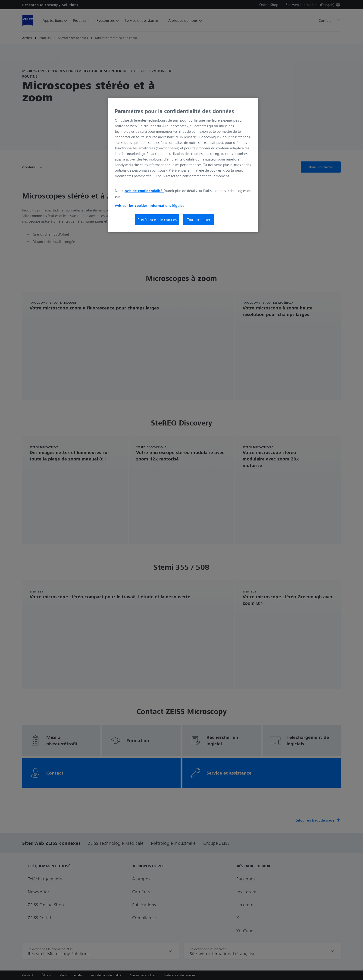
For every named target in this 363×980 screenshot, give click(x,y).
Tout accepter (199, 220)
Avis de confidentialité (144, 191)
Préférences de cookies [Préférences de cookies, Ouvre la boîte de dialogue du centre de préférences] (157, 220)
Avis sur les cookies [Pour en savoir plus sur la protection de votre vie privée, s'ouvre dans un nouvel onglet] (131, 205)
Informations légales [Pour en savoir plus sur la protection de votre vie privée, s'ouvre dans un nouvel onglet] (167, 205)
